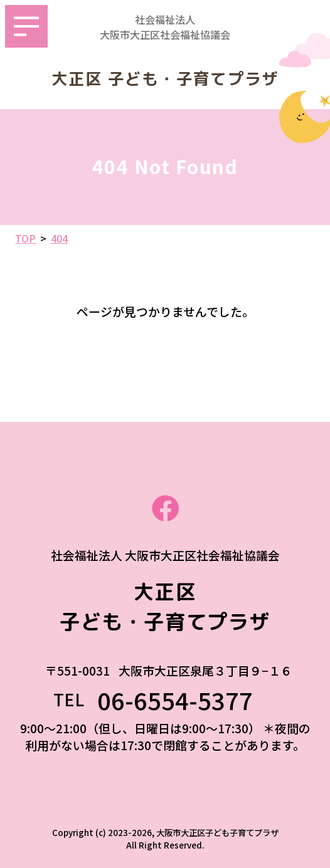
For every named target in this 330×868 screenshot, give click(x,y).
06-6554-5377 (187, 700)
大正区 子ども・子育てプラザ (165, 79)
